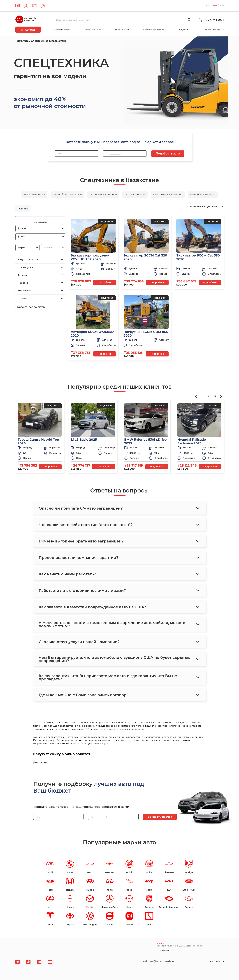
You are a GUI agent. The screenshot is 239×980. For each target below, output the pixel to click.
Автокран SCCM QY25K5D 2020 (92, 334)
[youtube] (43, 6)
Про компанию (212, 30)
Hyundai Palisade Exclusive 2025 (192, 441)
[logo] (26, 20)
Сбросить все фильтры (30, 307)
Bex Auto (23, 41)
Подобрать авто (168, 154)
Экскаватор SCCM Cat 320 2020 (145, 257)
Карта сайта (217, 962)
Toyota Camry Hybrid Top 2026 (38, 441)
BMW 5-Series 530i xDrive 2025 (145, 441)
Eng (208, 6)
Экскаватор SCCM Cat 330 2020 (198, 257)
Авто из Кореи (63, 30)
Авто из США (122, 30)
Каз (222, 6)
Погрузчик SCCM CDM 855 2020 (146, 334)
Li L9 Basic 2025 (84, 440)
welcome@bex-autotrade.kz (158, 961)
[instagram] (35, 6)
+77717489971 (211, 20)
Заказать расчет (160, 817)
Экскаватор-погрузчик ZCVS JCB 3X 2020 (90, 257)
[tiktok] (26, 6)
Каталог (28, 30)
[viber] (39, 962)
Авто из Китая (93, 30)
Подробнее (104, 282)
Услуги (182, 30)
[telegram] (17, 6)
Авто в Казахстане (154, 30)
